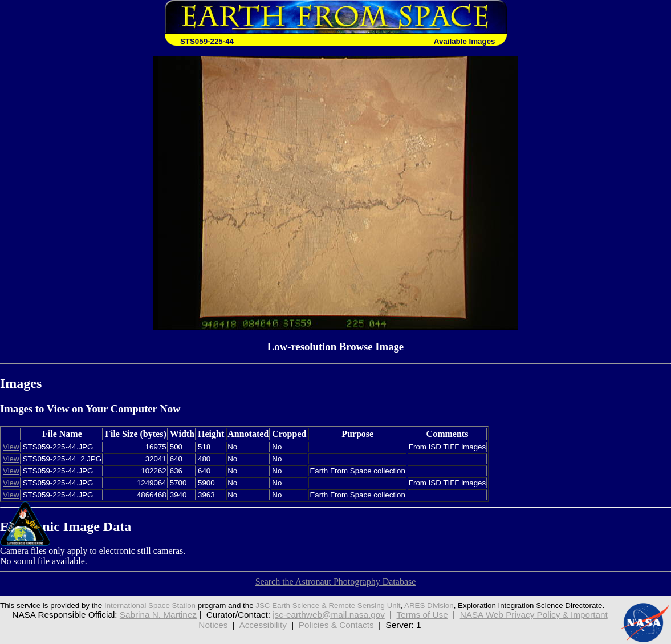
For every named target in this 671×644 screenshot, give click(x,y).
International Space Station (150, 605)
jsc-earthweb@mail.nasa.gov (329, 615)
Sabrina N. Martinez (158, 615)
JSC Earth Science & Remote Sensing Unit (328, 605)
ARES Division (429, 605)
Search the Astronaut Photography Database (336, 582)
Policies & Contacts (336, 625)
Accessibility (263, 625)
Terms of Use (422, 615)
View (11, 447)
